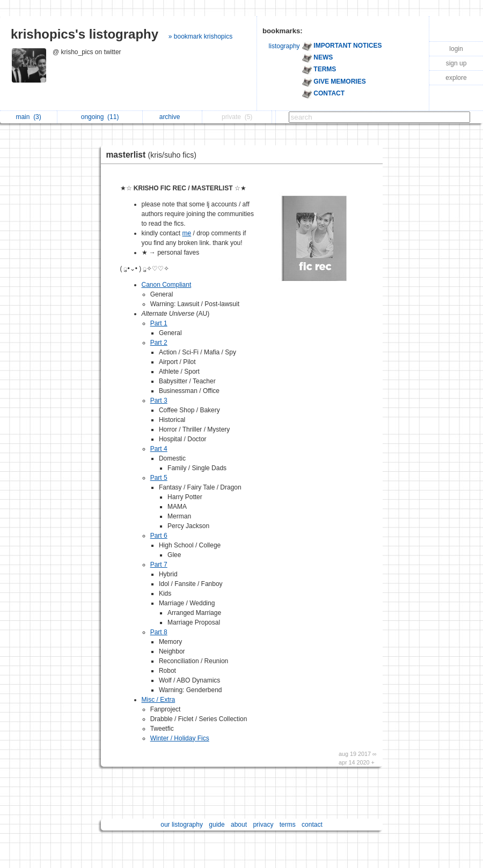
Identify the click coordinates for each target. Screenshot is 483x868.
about (239, 825)
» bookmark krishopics (200, 36)
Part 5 (159, 478)
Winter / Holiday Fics (180, 738)
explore (456, 78)
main (28, 117)
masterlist (154, 155)
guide (217, 825)
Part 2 (159, 343)
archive (173, 117)
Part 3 (159, 400)
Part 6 (159, 536)
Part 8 (159, 632)
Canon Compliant (167, 285)
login (456, 49)
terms (288, 825)
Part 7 (159, 565)
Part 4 (159, 449)
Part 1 (159, 323)
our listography (182, 825)
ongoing (100, 117)
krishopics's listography (85, 34)
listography (284, 46)
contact (312, 825)
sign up (456, 63)
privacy (263, 825)
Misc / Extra (159, 700)
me (187, 233)
